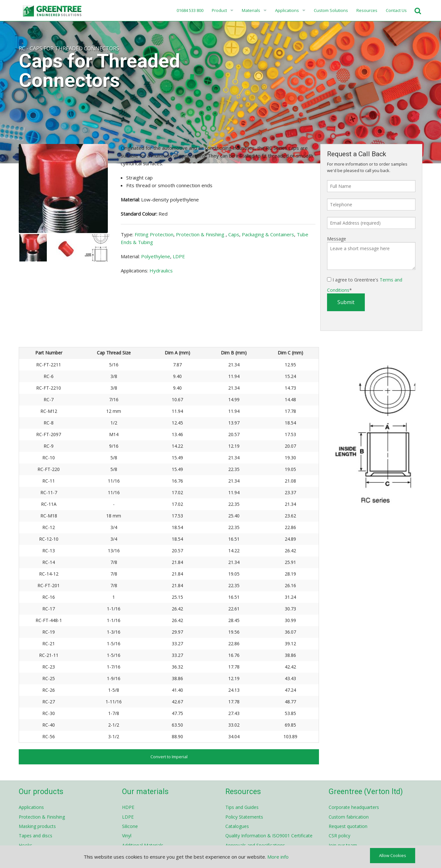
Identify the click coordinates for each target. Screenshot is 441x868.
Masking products (37, 826)
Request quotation (348, 826)
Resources (367, 10)
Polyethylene (156, 256)
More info (278, 857)
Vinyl (127, 836)
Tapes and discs (36, 836)
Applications (287, 10)
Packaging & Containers (268, 234)
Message (337, 239)
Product (219, 10)
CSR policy (339, 836)
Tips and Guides (242, 807)
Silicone (130, 826)
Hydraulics (161, 271)
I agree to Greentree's (365, 285)
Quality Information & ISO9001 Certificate (269, 836)
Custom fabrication (349, 817)
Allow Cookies (393, 855)
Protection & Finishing (201, 234)
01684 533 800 (190, 10)
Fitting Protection (154, 234)
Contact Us (396, 10)
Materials (251, 10)
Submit (346, 302)
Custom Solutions (331, 10)
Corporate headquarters (354, 807)
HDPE (128, 807)
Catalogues (237, 826)
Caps (234, 234)
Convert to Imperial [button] (169, 757)
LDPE (179, 256)
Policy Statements (244, 817)
